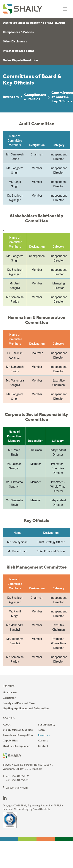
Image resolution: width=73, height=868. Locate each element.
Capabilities (10, 741)
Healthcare (10, 693)
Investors (11, 97)
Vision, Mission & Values (18, 730)
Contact (43, 746)
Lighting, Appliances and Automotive (26, 709)
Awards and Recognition (18, 735)
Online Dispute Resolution (20, 60)
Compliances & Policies (18, 32)
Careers (43, 741)
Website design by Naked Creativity (32, 809)
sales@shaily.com (17, 787)
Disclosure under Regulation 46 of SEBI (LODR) (34, 23)
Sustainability (47, 725)
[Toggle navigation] (65, 9)
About (7, 725)
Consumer (9, 698)
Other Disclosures (15, 42)
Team (41, 730)
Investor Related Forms (19, 51)
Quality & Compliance (16, 746)
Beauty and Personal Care (19, 703)
